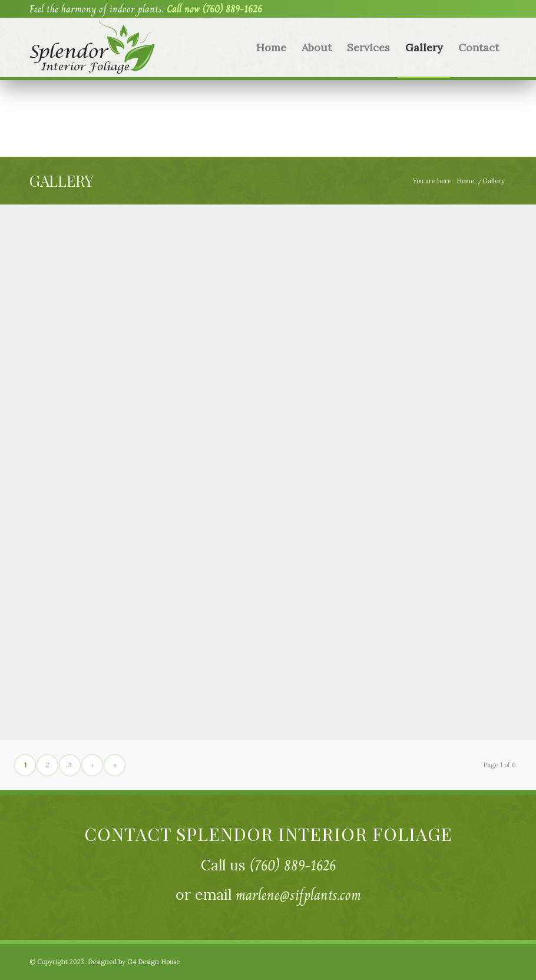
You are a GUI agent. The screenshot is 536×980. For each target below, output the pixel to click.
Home (465, 181)
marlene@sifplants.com (298, 895)
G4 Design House (153, 962)
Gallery (62, 181)
